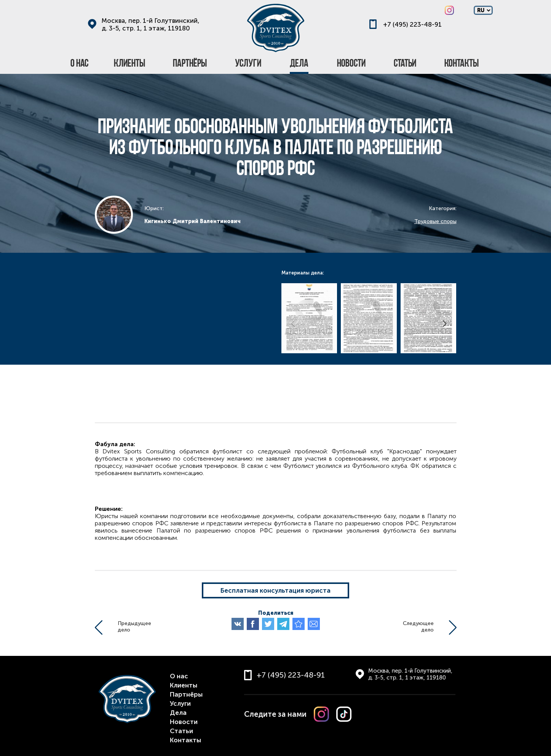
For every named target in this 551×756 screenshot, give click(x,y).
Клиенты (184, 685)
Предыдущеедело (134, 627)
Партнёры (186, 694)
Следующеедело (418, 627)
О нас (179, 676)
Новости (184, 722)
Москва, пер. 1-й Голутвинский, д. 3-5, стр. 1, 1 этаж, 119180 (151, 24)
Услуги (180, 703)
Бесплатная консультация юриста (275, 590)
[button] (445, 324)
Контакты (185, 740)
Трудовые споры (435, 221)
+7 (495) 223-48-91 (412, 24)
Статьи (181, 731)
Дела (178, 713)
